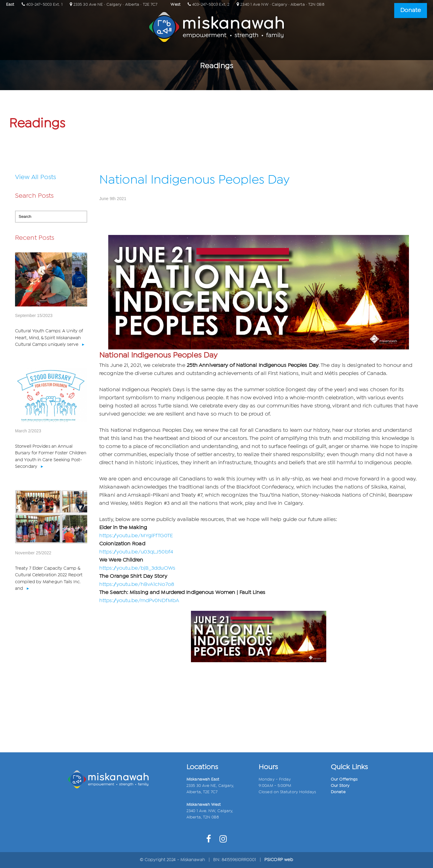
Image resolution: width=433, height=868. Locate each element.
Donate (338, 792)
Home (118, 52)
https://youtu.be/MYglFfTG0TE (136, 536)
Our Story (340, 786)
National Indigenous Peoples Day (194, 180)
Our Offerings (193, 52)
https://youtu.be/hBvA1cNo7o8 (137, 585)
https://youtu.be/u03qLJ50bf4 (136, 552)
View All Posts (35, 177)
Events (264, 52)
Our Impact (233, 52)
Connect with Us (302, 52)
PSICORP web (279, 860)
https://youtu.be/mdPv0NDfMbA (139, 601)
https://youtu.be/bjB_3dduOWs (137, 568)
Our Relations (151, 52)
